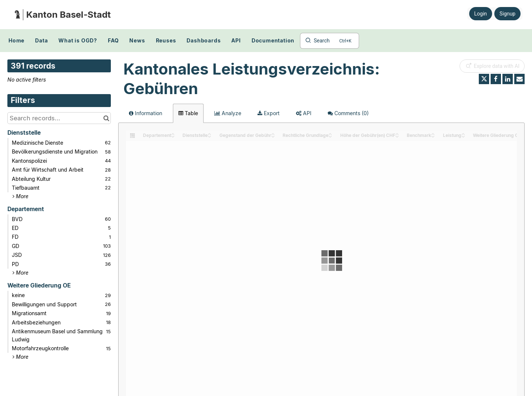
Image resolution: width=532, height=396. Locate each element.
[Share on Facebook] (496, 79)
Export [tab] (269, 113)
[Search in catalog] (106, 118)
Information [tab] (146, 113)
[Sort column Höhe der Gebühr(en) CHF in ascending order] (397, 133)
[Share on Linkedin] (508, 79)
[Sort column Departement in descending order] (173, 136)
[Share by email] (519, 79)
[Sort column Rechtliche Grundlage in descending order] (330, 136)
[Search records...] (59, 118)
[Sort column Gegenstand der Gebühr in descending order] (273, 136)
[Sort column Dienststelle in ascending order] (209, 133)
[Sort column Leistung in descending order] (463, 136)
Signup (507, 14)
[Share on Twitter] (484, 79)
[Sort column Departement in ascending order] (173, 133)
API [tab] (304, 113)
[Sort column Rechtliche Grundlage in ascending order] (330, 133)
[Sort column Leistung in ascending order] (463, 133)
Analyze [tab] (228, 113)
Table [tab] (188, 113)
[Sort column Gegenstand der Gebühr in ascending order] (273, 133)
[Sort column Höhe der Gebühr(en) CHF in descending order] (397, 136)
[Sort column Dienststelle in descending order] (209, 136)
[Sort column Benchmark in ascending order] (433, 133)
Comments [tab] (348, 113)
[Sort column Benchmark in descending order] (433, 136)
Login (481, 14)
